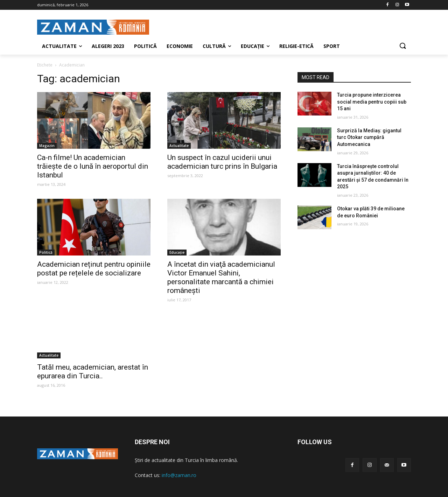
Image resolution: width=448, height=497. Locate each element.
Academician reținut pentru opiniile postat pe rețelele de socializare (94, 269)
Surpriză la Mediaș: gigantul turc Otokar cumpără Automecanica (369, 137)
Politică (46, 252)
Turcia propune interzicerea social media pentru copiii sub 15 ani (372, 102)
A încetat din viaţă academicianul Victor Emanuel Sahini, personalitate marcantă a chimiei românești (221, 277)
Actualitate (179, 146)
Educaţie (177, 252)
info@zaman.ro (179, 475)
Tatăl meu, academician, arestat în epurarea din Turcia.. (93, 372)
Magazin (47, 146)
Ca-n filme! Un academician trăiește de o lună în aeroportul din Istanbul (93, 166)
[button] (402, 46)
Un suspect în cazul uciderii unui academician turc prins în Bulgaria (222, 162)
